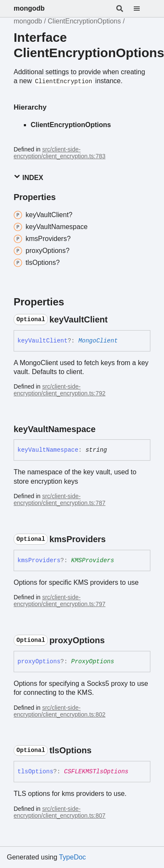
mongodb (29, 8)
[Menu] (142, 9)
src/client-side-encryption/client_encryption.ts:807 (60, 812)
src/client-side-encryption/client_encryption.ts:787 (60, 499)
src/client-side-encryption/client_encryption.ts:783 (60, 153)
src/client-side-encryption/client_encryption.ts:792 (60, 390)
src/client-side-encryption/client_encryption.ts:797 (60, 601)
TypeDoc (72, 857)
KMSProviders (93, 560)
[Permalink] (115, 319)
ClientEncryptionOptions (84, 21)
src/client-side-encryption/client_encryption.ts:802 (60, 711)
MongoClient (98, 341)
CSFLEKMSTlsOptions (96, 772)
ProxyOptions (93, 662)
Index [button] (28, 177)
